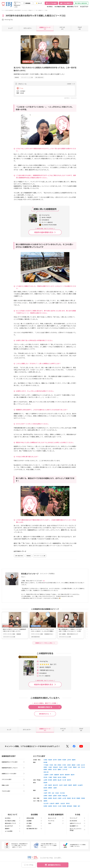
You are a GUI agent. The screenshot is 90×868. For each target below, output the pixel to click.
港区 (55, 765)
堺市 (49, 793)
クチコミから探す (13, 780)
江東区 (78, 765)
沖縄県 (75, 806)
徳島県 (69, 798)
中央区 (51, 765)
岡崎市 (50, 785)
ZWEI (56, 823)
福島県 (74, 760)
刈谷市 (61, 785)
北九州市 (46, 803)
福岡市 (57, 803)
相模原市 (57, 775)
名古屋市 (80, 785)
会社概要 (34, 821)
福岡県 (45, 801)
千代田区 (46, 765)
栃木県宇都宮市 (18, 10)
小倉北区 (63, 803)
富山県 (60, 780)
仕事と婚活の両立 (39, 77)
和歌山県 (65, 796)
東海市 (65, 785)
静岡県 (50, 788)
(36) (80, 28)
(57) (62, 28)
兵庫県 (45, 796)
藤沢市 (62, 775)
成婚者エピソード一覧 (33, 10)
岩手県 (55, 760)
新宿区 (60, 765)
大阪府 (45, 790)
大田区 (50, 767)
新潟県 (50, 780)
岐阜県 (45, 788)
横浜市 (73, 775)
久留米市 (52, 803)
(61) (45, 28)
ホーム (3, 10)
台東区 (69, 765)
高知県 (83, 798)
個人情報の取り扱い (34, 829)
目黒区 (45, 767)
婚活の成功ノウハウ (73, 7)
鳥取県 (45, 798)
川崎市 (51, 775)
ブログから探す (13, 791)
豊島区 (75, 767)
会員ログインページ (77, 823)
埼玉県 (45, 777)
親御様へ (13, 829)
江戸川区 (65, 769)
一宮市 (45, 785)
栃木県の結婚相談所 (9, 10)
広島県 (60, 798)
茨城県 (55, 777)
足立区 (55, 769)
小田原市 (46, 775)
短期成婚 (17, 77)
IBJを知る (50, 7)
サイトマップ (77, 818)
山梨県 (45, 780)
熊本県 (55, 806)
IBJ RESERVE (77, 821)
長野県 (55, 780)
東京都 (45, 762)
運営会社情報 (34, 818)
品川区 (83, 765)
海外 (79, 806)
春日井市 (55, 785)
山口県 (64, 798)
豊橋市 (75, 785)
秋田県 (64, 760)
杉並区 (70, 767)
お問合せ (34, 826)
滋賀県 (55, 796)
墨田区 (74, 765)
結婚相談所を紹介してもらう (13, 768)
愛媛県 (78, 798)
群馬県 (64, 777)
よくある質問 (13, 831)
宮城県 (60, 760)
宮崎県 (64, 806)
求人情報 (34, 823)
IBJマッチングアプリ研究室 (77, 829)
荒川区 (83, 767)
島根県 (50, 798)
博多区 (68, 803)
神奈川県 (46, 772)
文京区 (64, 765)
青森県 (50, 760)
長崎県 (50, 806)
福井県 (69, 780)
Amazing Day (25, 10)
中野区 (65, 767)
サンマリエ (56, 821)
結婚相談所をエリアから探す (13, 762)
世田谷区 (55, 767)
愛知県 (45, 783)
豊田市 (70, 785)
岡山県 (55, 798)
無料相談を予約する (54, 865)
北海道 (45, 760)
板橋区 (45, 769)
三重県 (55, 788)
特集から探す (13, 785)
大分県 (60, 806)
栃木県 (60, 777)
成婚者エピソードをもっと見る (44, 643)
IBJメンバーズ (56, 818)
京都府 (50, 796)
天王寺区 (62, 793)
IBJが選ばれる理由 (60, 7)
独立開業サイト (77, 826)
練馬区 (50, 769)
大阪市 (45, 793)
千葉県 (50, 777)
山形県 (69, 760)
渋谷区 (61, 767)
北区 (79, 767)
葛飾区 (60, 769)
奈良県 (60, 796)
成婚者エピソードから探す (13, 774)
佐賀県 (45, 806)
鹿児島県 (70, 806)
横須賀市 (67, 775)
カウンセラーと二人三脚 (27, 77)
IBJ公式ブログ (84, 7)
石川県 (64, 780)
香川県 (74, 798)
